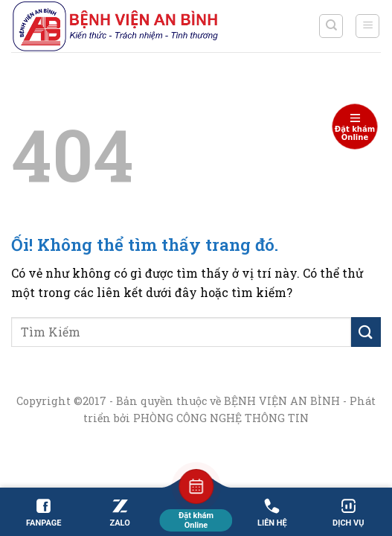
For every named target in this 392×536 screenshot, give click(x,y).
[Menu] (367, 26)
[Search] (331, 26)
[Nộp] (366, 332)
